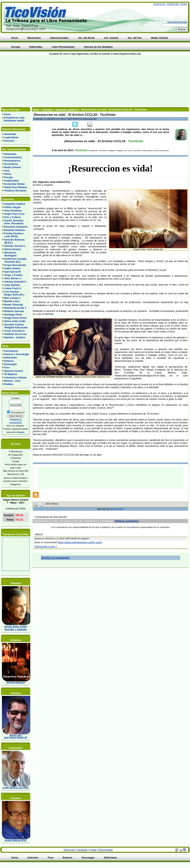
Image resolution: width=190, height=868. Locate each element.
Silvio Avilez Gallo (15, 321)
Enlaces (9, 361)
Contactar (173, 4)
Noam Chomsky (14, 305)
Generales (10, 134)
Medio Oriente (13, 167)
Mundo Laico (12, 301)
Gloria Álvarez (13, 249)
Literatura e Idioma (16, 377)
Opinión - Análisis (15, 337)
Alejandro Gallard (15, 204)
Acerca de (159, 4)
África (8, 174)
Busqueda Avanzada (177, 22)
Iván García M (12, 272)
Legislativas (11, 137)
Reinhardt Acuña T (15, 308)
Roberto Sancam (14, 311)
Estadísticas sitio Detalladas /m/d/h (13, 119)
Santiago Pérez (13, 315)
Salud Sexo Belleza (16, 187)
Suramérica (11, 164)
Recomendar (106, 850)
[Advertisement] (47, 81)
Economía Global (15, 184)
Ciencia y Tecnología (17, 354)
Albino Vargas (12, 207)
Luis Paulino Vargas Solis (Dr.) (13, 293)
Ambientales (12, 181)
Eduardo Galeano (15, 230)
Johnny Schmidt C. (16, 282)
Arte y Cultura (12, 217)
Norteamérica (12, 161)
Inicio (8, 114)
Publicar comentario (127, 521)
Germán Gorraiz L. (15, 246)
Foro (7, 368)
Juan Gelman (12, 285)
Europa (9, 177)
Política (9, 384)
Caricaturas (11, 351)
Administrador (117, 509)
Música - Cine (12, 381)
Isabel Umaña (12, 268)
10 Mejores (11, 374)
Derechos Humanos (16, 227)
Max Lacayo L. (13, 298)
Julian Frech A (13, 288)
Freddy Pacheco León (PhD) (13, 235)
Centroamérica (13, 157)
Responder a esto (45, 546)
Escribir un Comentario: (56, 558)
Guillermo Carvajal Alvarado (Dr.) (14, 260)
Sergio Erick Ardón (16, 318)
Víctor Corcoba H (15, 331)
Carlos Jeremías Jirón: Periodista (13, 222)
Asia (7, 171)
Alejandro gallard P (67, 110)
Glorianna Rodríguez (9, 254)
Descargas (11, 364)
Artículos (47, 110)
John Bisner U (13, 278)
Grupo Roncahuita (15, 265)
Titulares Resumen (15, 191)
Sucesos (9, 141)
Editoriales (11, 358)
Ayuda (184, 4)
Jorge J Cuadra (13, 275)
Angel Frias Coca (14, 214)
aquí (22, 432)
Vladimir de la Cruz (16, 334)
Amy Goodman (13, 210)
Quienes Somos (14, 371)
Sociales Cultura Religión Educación (15, 326)
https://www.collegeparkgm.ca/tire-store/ (80, 542)
